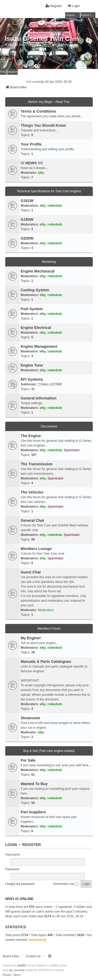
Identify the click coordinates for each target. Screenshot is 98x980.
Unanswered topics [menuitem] (73, 15)
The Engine (31, 436)
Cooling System (35, 290)
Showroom (30, 718)
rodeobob (55, 206)
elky (41, 173)
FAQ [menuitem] (3, 72)
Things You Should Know (43, 125)
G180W (27, 219)
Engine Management (39, 346)
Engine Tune (32, 365)
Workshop (49, 262)
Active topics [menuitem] (88, 15)
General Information (39, 398)
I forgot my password (20, 884)
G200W (27, 238)
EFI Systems (32, 379)
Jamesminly (38, 940)
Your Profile (31, 144)
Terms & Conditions (38, 111)
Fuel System (32, 309)
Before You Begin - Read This (49, 102)
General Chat (32, 520)
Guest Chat (31, 572)
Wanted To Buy (34, 784)
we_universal (17, 970)
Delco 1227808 (50, 384)
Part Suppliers (33, 812)
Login (11, 845)
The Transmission (37, 464)
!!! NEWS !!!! (32, 163)
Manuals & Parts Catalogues (46, 662)
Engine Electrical (36, 328)
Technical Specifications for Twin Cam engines (49, 191)
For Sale (28, 760)
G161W (27, 201)
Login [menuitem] (74, 6)
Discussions (49, 426)
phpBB (21, 965)
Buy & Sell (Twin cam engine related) (49, 751)
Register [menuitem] (54, 6)
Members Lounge (36, 549)
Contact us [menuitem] (33, 956)
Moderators (46, 610)
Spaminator (72, 450)
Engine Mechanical (38, 271)
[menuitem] (7, 975)
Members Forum (49, 629)
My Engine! (31, 638)
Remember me (66, 884)
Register (32, 845)
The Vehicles (32, 492)
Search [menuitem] (13, 72)
